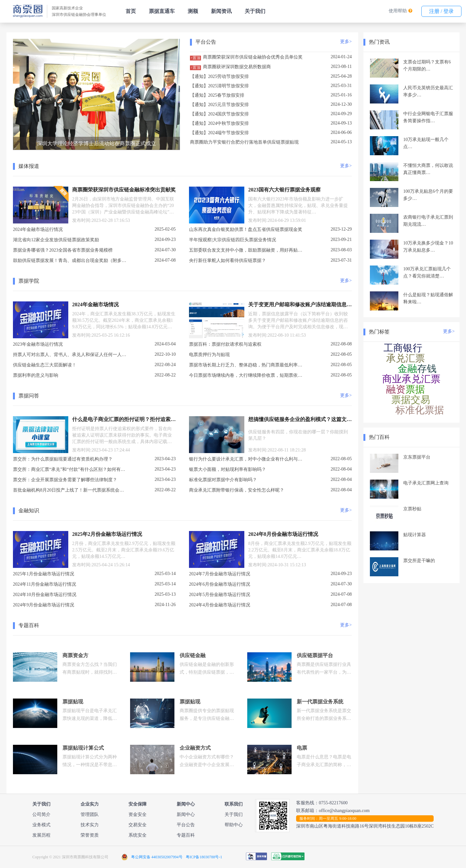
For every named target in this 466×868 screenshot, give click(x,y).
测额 (193, 11)
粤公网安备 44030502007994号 (157, 857)
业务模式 (41, 825)
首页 (131, 11)
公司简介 (41, 814)
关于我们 (255, 11)
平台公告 (186, 825)
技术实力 (90, 825)
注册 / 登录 (441, 11)
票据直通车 (162, 11)
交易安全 (138, 825)
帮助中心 (234, 825)
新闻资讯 (221, 11)
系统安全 (138, 835)
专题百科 (186, 835)
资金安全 (138, 814)
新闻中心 (186, 814)
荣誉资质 (90, 835)
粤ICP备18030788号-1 (204, 857)
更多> (346, 42)
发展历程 (41, 835)
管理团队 (90, 814)
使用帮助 (398, 11)
